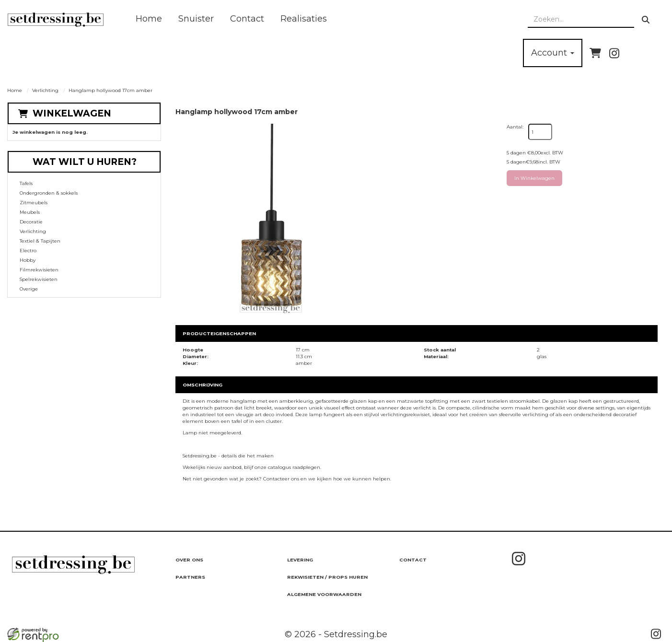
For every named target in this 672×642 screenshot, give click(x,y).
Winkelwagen (72, 113)
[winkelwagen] (595, 53)
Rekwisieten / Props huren (327, 577)
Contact (247, 19)
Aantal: (515, 127)
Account (553, 53)
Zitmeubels (34, 203)
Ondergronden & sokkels (49, 193)
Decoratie (31, 222)
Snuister (196, 19)
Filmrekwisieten (39, 270)
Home (149, 19)
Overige (29, 289)
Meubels (30, 212)
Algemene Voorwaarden (324, 594)
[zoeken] (646, 20)
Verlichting (45, 90)
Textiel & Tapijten (40, 241)
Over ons (189, 560)
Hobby (28, 260)
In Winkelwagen (534, 178)
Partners (190, 577)
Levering (300, 560)
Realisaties (304, 19)
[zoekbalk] (581, 20)
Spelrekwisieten (39, 279)
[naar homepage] (56, 20)
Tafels (26, 183)
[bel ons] (651, 53)
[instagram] (614, 53)
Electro (28, 251)
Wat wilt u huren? (77, 162)
